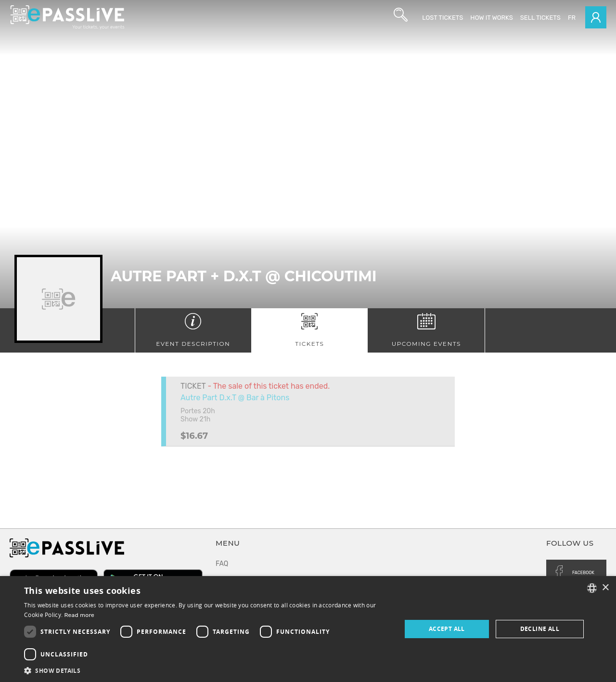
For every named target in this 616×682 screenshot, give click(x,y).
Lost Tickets (443, 18)
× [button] (605, 588)
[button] (207, 670)
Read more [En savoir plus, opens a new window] (80, 615)
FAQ (222, 564)
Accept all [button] (447, 629)
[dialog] (308, 629)
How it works (491, 18)
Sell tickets (540, 18)
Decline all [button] (540, 629)
